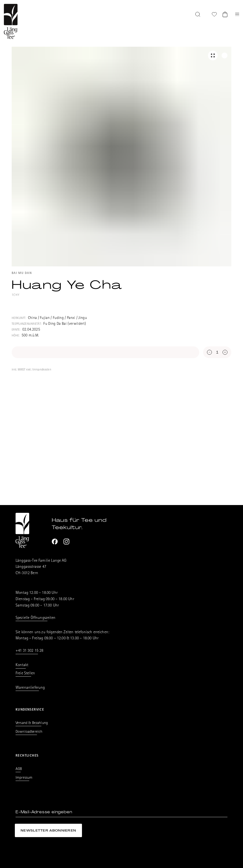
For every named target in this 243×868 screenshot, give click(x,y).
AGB (19, 769)
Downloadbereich (29, 732)
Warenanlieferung (30, 688)
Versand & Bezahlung (32, 723)
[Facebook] (55, 542)
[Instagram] (66, 542)
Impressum (24, 778)
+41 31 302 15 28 (30, 651)
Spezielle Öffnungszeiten (36, 618)
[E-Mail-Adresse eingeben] (121, 812)
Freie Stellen (25, 674)
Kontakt (22, 665)
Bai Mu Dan (22, 273)
